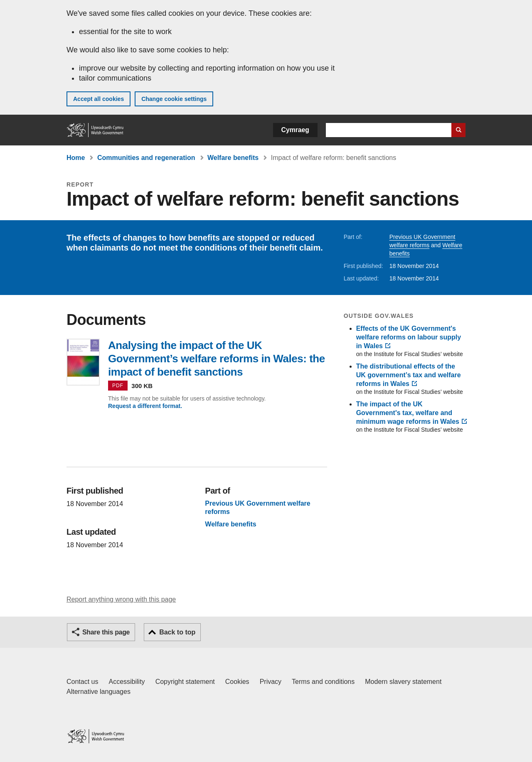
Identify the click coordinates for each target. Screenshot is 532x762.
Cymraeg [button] (295, 130)
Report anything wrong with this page (121, 599)
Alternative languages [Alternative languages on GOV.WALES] (99, 692)
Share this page (106, 632)
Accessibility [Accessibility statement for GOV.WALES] (127, 682)
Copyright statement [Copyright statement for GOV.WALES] (185, 682)
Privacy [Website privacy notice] (271, 682)
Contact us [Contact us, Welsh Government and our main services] (82, 682)
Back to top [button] (177, 632)
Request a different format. (145, 406)
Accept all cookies (99, 99)
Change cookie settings (174, 99)
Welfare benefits (233, 158)
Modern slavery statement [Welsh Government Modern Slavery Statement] (403, 682)
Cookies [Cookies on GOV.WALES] (237, 682)
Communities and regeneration (146, 158)
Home (76, 158)
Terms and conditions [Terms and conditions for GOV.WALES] (323, 682)
